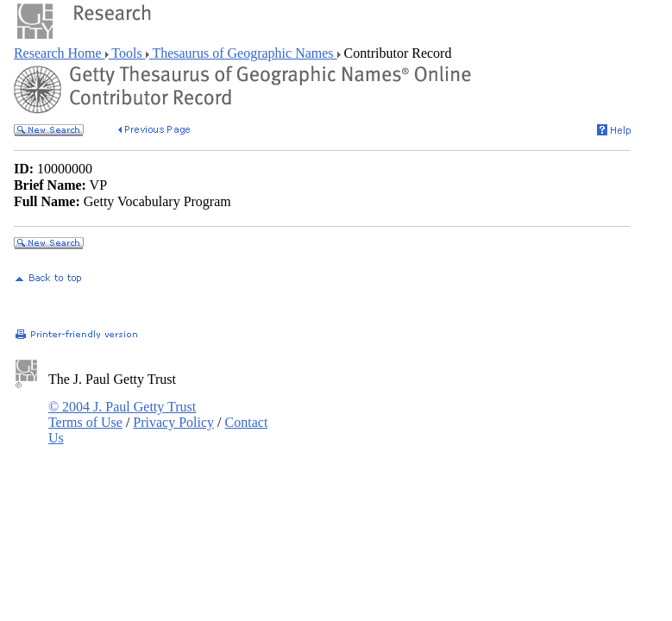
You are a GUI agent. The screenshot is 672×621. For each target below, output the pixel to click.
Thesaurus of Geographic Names (243, 53)
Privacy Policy (173, 422)
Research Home (60, 53)
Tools (127, 53)
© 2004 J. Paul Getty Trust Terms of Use (122, 414)
